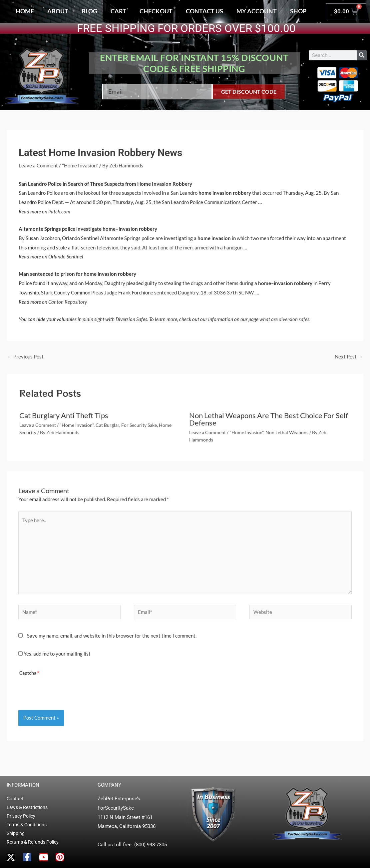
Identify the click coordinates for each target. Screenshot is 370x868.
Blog (89, 11)
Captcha (29, 673)
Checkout (156, 11)
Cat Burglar (107, 425)
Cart (118, 11)
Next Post (349, 356)
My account (257, 11)
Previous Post (25, 356)
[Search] (362, 55)
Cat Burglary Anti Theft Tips (64, 415)
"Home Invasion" (80, 165)
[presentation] (70, 691)
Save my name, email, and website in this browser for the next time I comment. (112, 636)
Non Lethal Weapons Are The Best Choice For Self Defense (269, 419)
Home (25, 11)
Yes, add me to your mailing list (54, 654)
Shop (298, 11)
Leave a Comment (38, 165)
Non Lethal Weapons (287, 432)
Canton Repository (68, 302)
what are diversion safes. (285, 319)
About (58, 11)
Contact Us (204, 11)
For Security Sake (139, 425)
